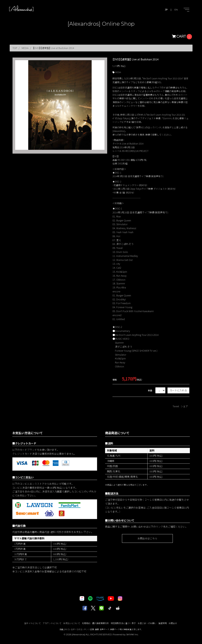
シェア (184, 406)
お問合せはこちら (147, 538)
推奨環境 (163, 623)
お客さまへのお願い (147, 623)
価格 (115, 380)
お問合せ (173, 623)
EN (176, 10)
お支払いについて (72, 623)
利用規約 (86, 623)
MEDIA (118, 72)
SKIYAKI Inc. (132, 634)
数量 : (151, 390)
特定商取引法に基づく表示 (123, 623)
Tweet (176, 406)
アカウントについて (52, 623)
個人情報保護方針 (101, 623)
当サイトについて (32, 623)
